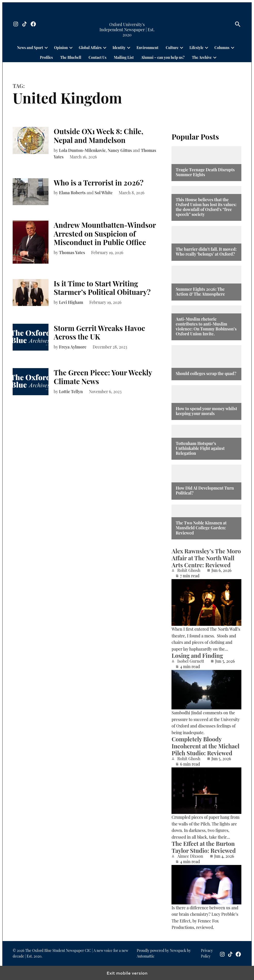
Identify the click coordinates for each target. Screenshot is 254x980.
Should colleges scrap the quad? (206, 373)
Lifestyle (196, 48)
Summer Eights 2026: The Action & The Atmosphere (200, 291)
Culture (172, 48)
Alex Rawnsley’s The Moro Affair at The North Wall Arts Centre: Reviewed (206, 558)
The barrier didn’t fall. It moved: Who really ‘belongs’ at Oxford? (206, 252)
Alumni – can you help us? (163, 57)
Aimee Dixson (190, 856)
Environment (147, 48)
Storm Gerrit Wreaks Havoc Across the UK (99, 332)
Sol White (104, 193)
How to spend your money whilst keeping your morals (206, 411)
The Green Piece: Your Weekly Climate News (103, 377)
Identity (119, 48)
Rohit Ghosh (189, 570)
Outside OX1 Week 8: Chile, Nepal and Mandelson (98, 136)
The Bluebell (71, 57)
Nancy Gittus (120, 150)
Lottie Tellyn (71, 391)
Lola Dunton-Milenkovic (82, 150)
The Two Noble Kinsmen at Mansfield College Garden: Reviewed (201, 528)
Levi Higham (71, 302)
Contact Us (97, 57)
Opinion (61, 48)
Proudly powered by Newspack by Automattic (164, 953)
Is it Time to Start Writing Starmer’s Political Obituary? (102, 288)
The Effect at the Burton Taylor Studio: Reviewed (204, 847)
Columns (222, 48)
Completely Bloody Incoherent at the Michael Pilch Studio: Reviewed (205, 746)
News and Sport (30, 48)
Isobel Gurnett (191, 661)
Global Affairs (90, 48)
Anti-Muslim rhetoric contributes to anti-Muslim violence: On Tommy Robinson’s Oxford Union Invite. (206, 326)
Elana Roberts (72, 193)
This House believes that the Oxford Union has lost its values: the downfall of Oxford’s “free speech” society (206, 207)
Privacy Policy (207, 953)
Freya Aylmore (73, 347)
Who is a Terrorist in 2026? (99, 183)
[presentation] (46, 47)
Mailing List (124, 57)
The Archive (202, 57)
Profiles (46, 57)
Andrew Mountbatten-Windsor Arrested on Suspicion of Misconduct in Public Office (105, 233)
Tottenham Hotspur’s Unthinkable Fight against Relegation (200, 448)
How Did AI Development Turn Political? (205, 490)
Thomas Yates (72, 252)
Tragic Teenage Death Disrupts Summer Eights (205, 172)
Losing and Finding (197, 655)
